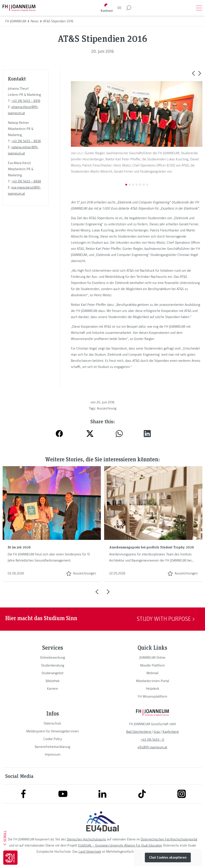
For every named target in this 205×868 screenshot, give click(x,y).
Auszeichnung (107, 408)
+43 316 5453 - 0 (152, 740)
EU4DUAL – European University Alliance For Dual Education (120, 845)
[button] (193, 73)
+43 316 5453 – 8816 (26, 101)
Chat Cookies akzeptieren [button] (168, 857)
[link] (53, 658)
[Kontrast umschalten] (107, 8)
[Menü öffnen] (199, 8)
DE (119, 8)
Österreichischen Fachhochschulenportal (169, 839)
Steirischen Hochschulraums (86, 839)
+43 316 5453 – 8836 (26, 141)
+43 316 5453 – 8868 (26, 181)
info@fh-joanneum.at (152, 747)
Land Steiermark (90, 852)
